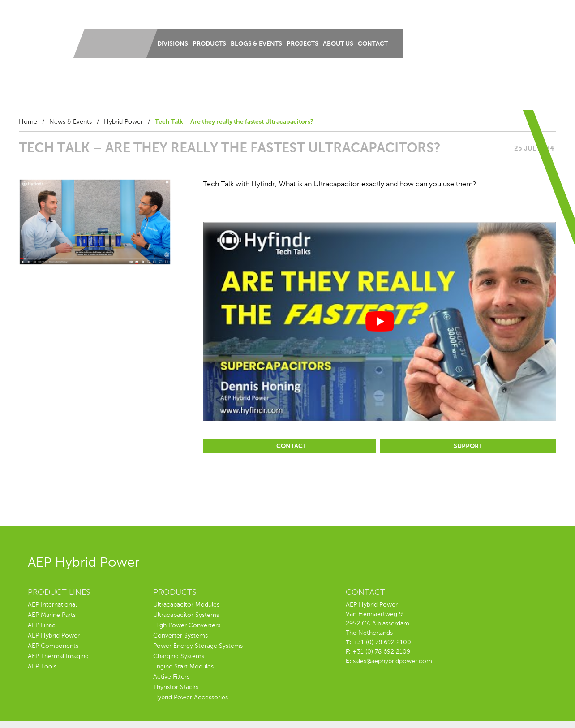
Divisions (173, 44)
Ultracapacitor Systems (186, 615)
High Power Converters (187, 625)
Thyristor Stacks (176, 687)
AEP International (52, 605)
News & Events (71, 122)
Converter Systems (180, 636)
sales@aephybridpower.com (393, 661)
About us (338, 44)
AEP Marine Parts (52, 615)
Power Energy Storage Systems (198, 646)
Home (28, 122)
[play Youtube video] (380, 322)
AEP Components (53, 646)
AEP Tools (42, 667)
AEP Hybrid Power (54, 636)
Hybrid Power (123, 122)
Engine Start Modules (183, 667)
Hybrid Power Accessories (191, 698)
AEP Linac (42, 625)
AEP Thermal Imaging (58, 656)
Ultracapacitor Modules (186, 605)
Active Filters (171, 677)
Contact (373, 44)
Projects (303, 44)
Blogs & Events (256, 44)
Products (209, 44)
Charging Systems (179, 656)
